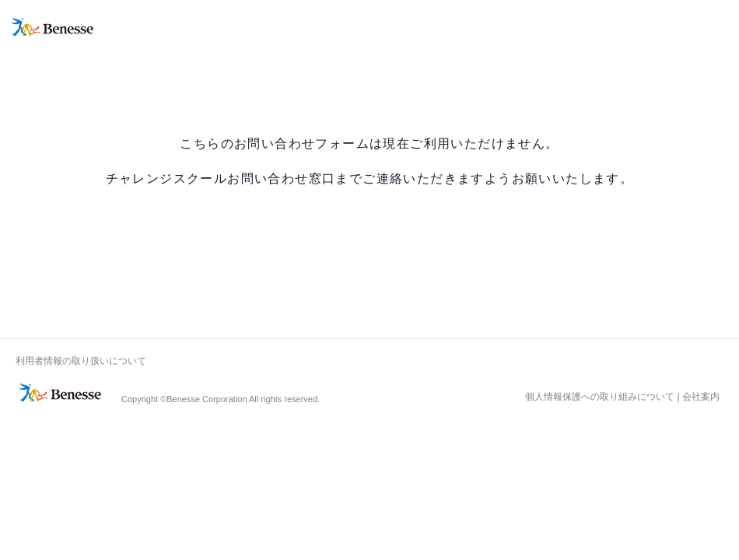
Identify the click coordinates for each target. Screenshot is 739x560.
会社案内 (701, 397)
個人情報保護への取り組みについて (600, 397)
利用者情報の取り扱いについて (81, 361)
